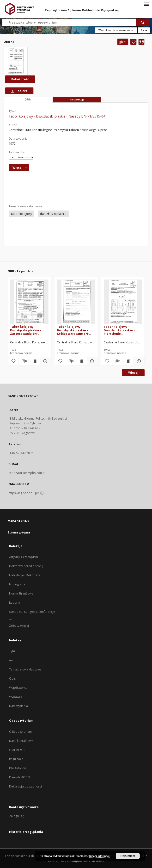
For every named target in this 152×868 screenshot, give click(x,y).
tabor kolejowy (21, 214)
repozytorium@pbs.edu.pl (27, 473)
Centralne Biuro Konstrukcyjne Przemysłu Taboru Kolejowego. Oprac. (58, 130)
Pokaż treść (20, 79)
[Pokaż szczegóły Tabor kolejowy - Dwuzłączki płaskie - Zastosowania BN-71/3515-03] (45, 361)
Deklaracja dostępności (26, 786)
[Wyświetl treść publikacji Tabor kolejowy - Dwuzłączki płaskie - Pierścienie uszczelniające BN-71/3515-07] (128, 361)
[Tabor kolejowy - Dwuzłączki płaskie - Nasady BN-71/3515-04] (16, 61)
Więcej (133, 373)
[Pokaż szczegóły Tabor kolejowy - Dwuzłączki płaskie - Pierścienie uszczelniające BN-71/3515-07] (138, 361)
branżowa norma (21, 157)
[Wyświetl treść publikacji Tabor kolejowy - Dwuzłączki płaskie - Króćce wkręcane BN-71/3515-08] (81, 361)
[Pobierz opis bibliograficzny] (24, 361)
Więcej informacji (99, 856)
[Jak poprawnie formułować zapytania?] (144, 30)
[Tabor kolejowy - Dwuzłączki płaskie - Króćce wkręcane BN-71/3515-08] (76, 302)
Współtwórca (18, 688)
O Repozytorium (21, 732)
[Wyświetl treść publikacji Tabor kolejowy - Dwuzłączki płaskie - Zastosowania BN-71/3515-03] (35, 361)
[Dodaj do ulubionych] (133, 42)
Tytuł (12, 651)
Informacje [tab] (77, 100)
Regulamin (16, 759)
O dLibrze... (17, 750)
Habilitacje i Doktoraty (25, 575)
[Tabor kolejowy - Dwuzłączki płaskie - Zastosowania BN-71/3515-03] (29, 302)
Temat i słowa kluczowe (25, 669)
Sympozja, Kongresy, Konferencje (32, 612)
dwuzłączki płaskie (53, 214)
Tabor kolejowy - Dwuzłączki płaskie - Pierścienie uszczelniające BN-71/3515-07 (119, 330)
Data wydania (18, 706)
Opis (12, 679)
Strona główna (19, 532)
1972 (12, 144)
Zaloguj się (17, 816)
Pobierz (18, 91)
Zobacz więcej (19, 626)
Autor (13, 660)
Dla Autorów (18, 768)
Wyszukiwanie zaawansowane (116, 30)
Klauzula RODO (20, 777)
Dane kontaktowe (21, 741)
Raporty (15, 603)
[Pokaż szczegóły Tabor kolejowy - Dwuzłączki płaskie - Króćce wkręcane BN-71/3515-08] (91, 361)
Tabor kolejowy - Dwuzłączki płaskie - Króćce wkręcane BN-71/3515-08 (73, 330)
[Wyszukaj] (143, 22)
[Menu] (146, 4)
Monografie (17, 584)
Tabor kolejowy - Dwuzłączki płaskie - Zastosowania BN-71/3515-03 (26, 330)
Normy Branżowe (21, 593)
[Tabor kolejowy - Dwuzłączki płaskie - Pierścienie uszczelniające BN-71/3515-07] (123, 302)
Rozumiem (128, 856)
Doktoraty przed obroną (26, 566)
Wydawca (16, 697)
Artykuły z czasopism (24, 557)
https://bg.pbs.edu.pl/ (26, 493)
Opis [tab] (28, 100)
